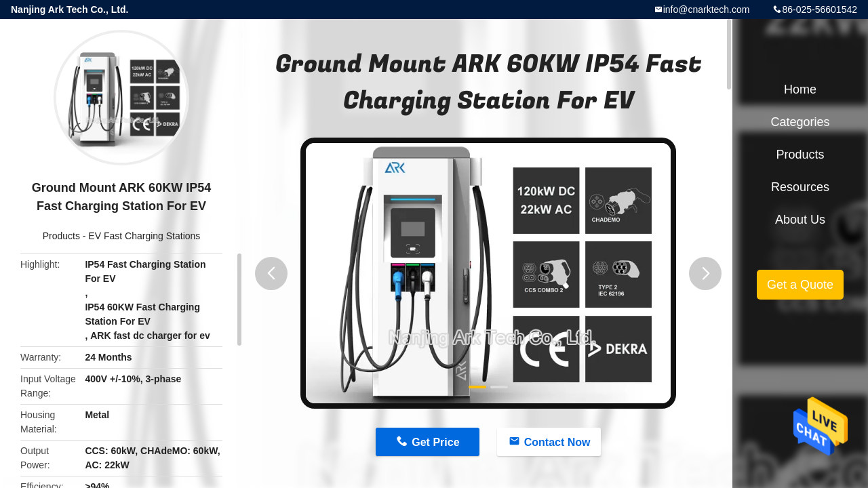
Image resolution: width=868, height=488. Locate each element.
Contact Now (557, 442)
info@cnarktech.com (707, 9)
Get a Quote (800, 285)
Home (800, 89)
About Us (800, 220)
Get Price (435, 442)
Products (61, 236)
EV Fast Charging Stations (144, 236)
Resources (800, 187)
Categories (800, 122)
